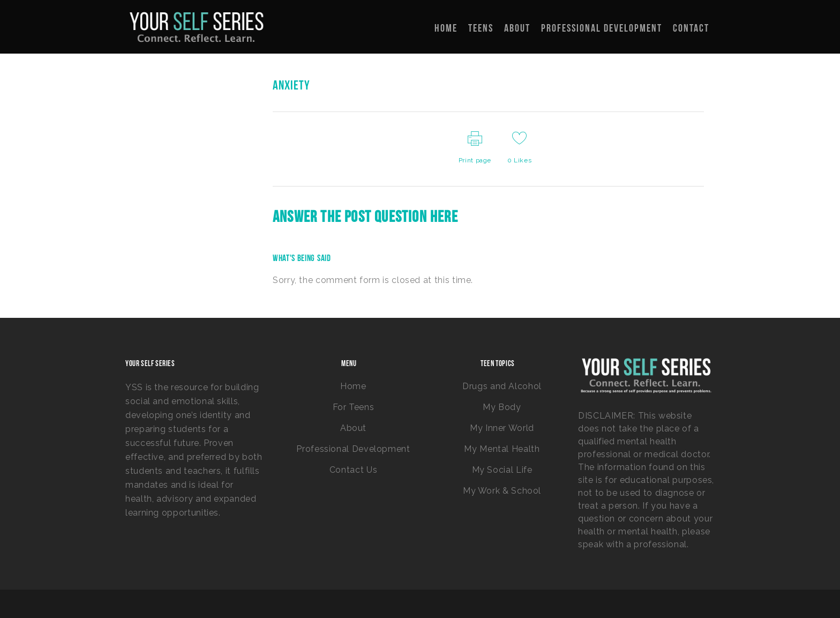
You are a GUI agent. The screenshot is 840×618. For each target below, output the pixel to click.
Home (353, 386)
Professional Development (353, 449)
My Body (502, 407)
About (353, 428)
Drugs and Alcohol (502, 386)
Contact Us (353, 470)
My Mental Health (502, 449)
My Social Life (502, 470)
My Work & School (502, 491)
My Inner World (502, 428)
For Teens (354, 407)
